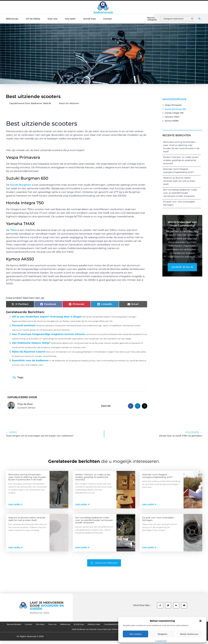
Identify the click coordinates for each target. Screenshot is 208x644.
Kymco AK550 (172, 121)
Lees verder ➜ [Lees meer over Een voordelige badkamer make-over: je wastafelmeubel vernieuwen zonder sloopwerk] (82, 547)
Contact (108, 19)
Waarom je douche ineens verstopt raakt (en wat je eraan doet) (179, 181)
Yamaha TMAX (172, 117)
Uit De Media (33, 19)
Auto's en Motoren (69, 103)
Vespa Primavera (173, 105)
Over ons (52, 19)
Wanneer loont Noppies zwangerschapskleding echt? (157, 476)
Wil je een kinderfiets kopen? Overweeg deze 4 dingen (47, 317)
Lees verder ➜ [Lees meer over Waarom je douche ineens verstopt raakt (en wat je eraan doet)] (15, 547)
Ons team (70, 19)
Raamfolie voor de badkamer (30, 360)
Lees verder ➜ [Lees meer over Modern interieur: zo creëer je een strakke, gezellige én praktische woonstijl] (82, 504)
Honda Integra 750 (174, 113)
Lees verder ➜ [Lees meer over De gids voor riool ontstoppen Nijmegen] (149, 547)
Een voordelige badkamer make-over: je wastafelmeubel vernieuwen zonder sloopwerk (180, 193)
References (12, 19)
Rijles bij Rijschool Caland (28, 352)
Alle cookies (135, 634)
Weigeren (162, 634)
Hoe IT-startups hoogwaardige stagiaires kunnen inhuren (48, 334)
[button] (200, 621)
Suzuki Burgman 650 (175, 109)
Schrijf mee (89, 19)
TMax (13, 230)
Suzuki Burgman (21, 185)
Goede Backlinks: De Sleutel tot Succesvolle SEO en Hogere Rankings (61, 632)
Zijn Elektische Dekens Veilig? (31, 343)
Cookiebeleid (161, 641)
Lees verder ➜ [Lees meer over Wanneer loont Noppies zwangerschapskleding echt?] (149, 504)
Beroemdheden (28, 625)
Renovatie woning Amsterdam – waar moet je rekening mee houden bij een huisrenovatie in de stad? (27, 477)
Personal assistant (24, 325)
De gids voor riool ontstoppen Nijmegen (158, 519)
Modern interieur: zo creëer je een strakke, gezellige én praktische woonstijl (181, 160)
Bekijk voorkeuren (189, 634)
